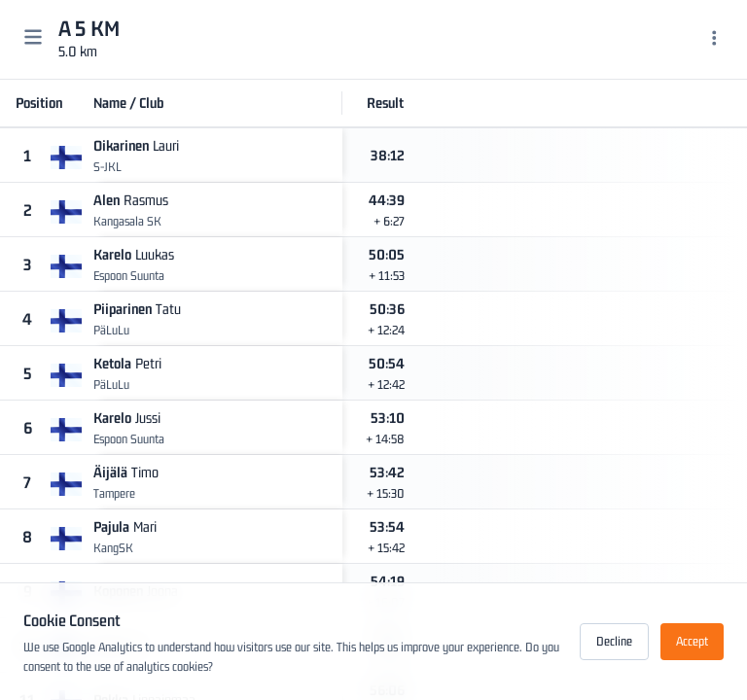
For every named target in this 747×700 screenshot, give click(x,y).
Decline (614, 641)
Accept (692, 641)
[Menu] (714, 40)
